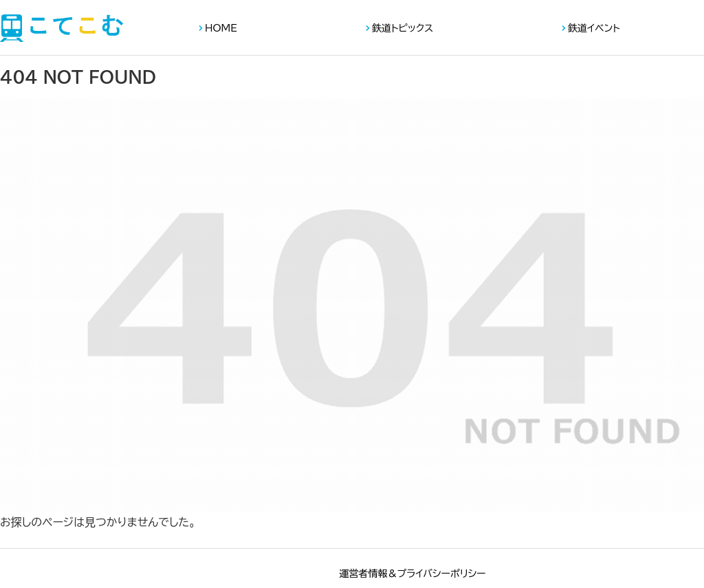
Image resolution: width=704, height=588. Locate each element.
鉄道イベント (594, 28)
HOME (221, 28)
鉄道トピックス (403, 28)
